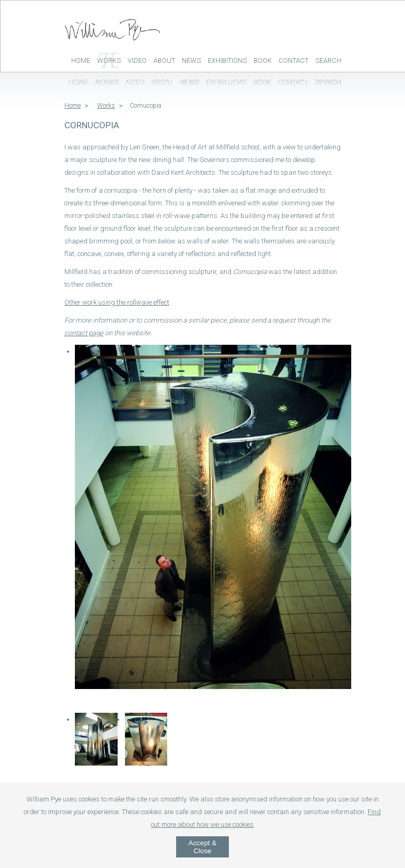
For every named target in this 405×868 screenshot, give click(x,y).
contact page (84, 333)
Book (263, 60)
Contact (293, 60)
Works (109, 60)
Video (137, 60)
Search (328, 60)
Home (81, 60)
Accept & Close (202, 847)
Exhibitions (227, 60)
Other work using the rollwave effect (117, 302)
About (164, 60)
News (191, 60)
